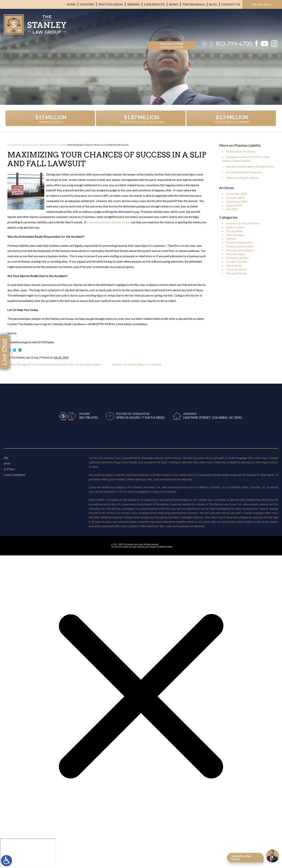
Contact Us (231, 4)
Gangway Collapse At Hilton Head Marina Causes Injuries (246, 159)
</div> (28, 853)
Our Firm (87, 4)
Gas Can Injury (235, 235)
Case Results (154, 4)
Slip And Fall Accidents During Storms (250, 166)
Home (71, 4)
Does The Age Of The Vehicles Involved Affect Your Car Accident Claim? (55, 364)
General (231, 238)
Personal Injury (235, 254)
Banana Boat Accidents (241, 151)
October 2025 (235, 198)
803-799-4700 (232, 23)
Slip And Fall (234, 265)
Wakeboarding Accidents (242, 178)
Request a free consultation (172, 23)
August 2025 (234, 205)
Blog (213, 4)
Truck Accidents (237, 269)
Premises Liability (57, 145)
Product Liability (237, 262)
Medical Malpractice (239, 242)
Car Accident (234, 231)
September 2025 (237, 201)
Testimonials (194, 4)
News (174, 4)
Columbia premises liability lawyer (109, 222)
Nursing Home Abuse (240, 250)
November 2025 (237, 194)
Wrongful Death (236, 273)
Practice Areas (111, 4)
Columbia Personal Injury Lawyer (24, 145)
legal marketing (139, 547)
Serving (133, 4)
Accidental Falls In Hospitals (244, 172)
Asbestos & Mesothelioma (243, 223)
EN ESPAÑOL (262, 5)
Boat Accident (235, 227)
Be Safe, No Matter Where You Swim (136, 364)
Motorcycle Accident (240, 246)
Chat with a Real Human (241, 858)
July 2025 (232, 209)
